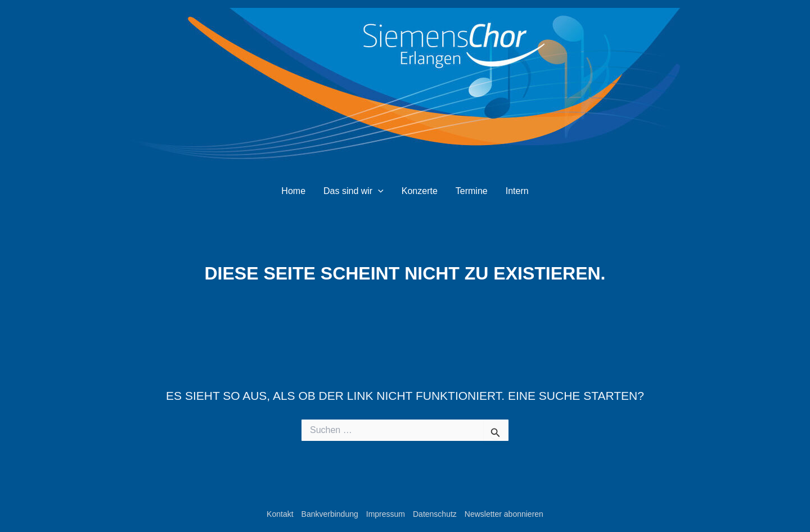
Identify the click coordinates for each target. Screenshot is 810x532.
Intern (517, 191)
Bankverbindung (330, 514)
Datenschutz (435, 514)
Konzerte (420, 191)
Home (293, 191)
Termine (472, 191)
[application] (378, 191)
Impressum (386, 514)
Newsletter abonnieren (504, 514)
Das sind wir (354, 191)
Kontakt (280, 514)
